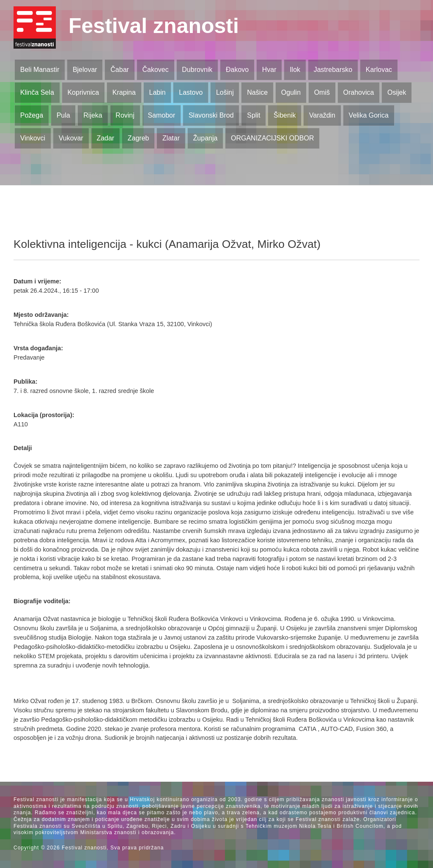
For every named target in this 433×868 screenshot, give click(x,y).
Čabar (120, 70)
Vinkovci (33, 138)
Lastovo (191, 92)
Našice (257, 92)
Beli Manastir (40, 70)
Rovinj (125, 115)
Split (253, 115)
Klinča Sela (37, 92)
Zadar (105, 138)
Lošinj (225, 92)
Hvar (269, 70)
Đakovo (237, 70)
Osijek (397, 92)
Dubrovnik (197, 70)
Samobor (161, 115)
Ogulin (291, 92)
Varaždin (322, 115)
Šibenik (285, 115)
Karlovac (379, 70)
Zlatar (171, 138)
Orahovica (359, 92)
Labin (157, 92)
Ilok (295, 70)
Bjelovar (85, 70)
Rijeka (93, 115)
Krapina (124, 92)
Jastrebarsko (333, 70)
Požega (32, 115)
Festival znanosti (154, 26)
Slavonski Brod (211, 115)
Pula (63, 115)
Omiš (322, 92)
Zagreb (138, 138)
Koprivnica (83, 92)
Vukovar (71, 138)
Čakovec (155, 70)
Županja (206, 138)
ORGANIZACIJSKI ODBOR (272, 138)
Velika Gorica (369, 115)
